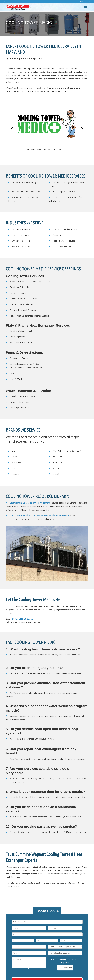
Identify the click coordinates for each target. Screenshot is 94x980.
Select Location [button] (9, 2)
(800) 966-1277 (85, 2)
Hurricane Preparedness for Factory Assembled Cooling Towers (39, 515)
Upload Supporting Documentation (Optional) (65, 961)
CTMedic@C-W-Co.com (23, 619)
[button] (12, 128)
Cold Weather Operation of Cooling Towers (30, 503)
